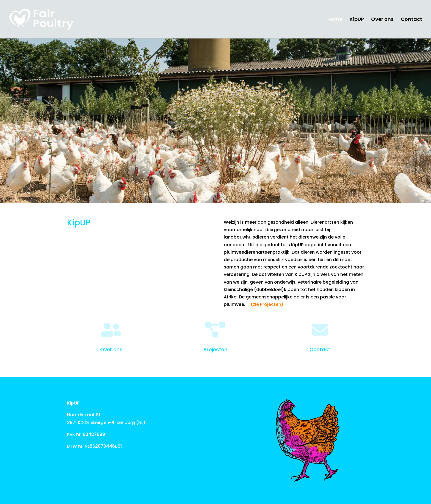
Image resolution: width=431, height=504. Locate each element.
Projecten (215, 349)
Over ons (382, 20)
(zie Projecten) (267, 304)
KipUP (357, 20)
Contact (411, 20)
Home (335, 20)
